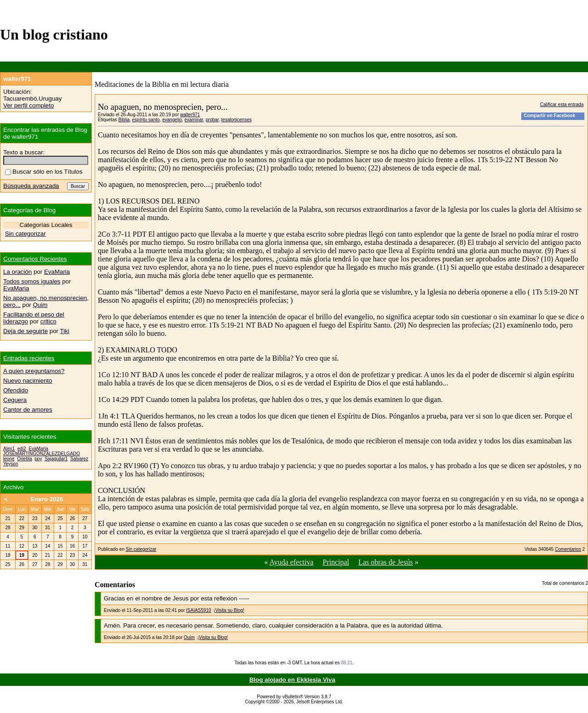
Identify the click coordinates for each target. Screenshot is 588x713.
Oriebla (24, 459)
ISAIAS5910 (198, 610)
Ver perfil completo (28, 105)
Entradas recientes (29, 358)
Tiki (65, 331)
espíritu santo (146, 120)
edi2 (22, 449)
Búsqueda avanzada (31, 186)
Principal (336, 562)
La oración (17, 272)
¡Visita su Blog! (229, 610)
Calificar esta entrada (562, 105)
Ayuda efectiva (291, 562)
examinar (194, 120)
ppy (38, 459)
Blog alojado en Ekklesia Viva (292, 680)
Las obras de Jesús (386, 562)
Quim (189, 637)
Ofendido (16, 390)
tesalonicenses (237, 120)
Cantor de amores (28, 410)
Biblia (124, 120)
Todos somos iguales (32, 281)
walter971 (190, 115)
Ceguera (15, 400)
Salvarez (79, 459)
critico (48, 321)
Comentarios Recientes (35, 259)
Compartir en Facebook (549, 116)
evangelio (172, 120)
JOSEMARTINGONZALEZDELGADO (42, 454)
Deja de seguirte (25, 331)
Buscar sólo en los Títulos (44, 172)
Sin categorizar (141, 549)
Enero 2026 (47, 499)
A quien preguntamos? (34, 371)
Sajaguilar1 (56, 459)
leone (9, 459)
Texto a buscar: (24, 152)
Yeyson (11, 464)
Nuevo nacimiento (28, 381)
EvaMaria (57, 272)
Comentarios (568, 549)
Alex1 (9, 449)
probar (212, 120)
